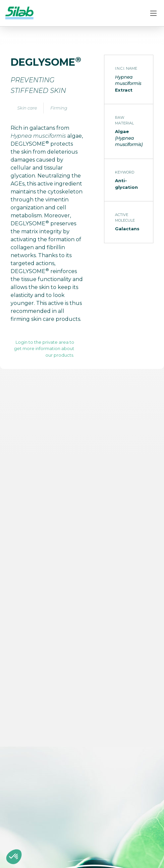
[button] (14, 857)
